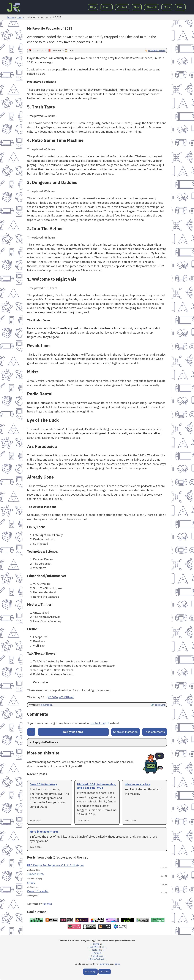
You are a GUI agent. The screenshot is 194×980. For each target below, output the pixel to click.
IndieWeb (94, 947)
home (11, 17)
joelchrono (46, 705)
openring (47, 904)
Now (137, 7)
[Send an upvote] (31, 732)
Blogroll (152, 7)
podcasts (153, 50)
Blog (93, 7)
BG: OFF (105, 972)
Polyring (97, 953)
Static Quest (97, 956)
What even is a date (138, 784)
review (162, 50)
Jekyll (117, 964)
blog (20, 17)
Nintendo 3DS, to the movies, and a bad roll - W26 (96, 786)
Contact (122, 7)
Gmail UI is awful (38, 891)
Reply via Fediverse (45, 742)
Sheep (31, 883)
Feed (180, 7)
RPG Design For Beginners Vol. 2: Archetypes (56, 865)
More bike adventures (44, 832)
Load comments (155, 732)
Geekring (96, 950)
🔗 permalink (158, 705)
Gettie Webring (97, 959)
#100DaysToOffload (61, 697)
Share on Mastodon (125, 732)
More (167, 7)
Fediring (96, 944)
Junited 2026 (35, 874)
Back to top (90, 972)
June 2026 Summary (43, 784)
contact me (98, 723)
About (107, 7)
